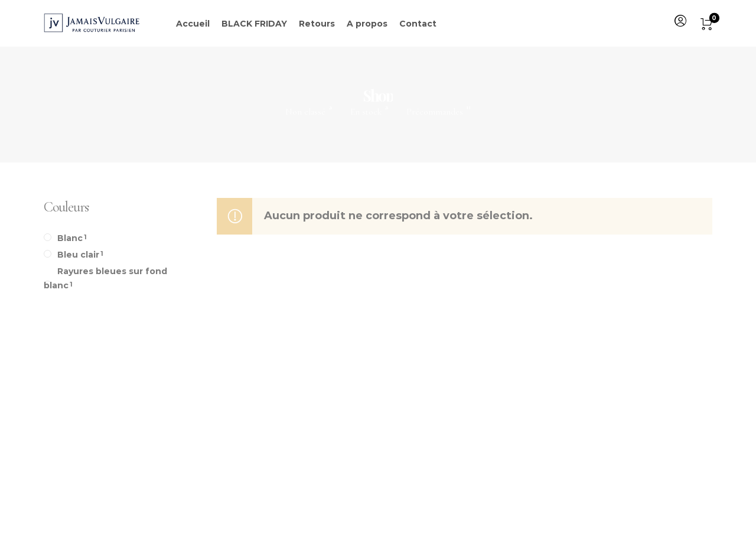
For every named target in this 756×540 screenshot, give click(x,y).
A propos (367, 24)
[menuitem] (680, 21)
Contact (418, 24)
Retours (317, 24)
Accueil (193, 24)
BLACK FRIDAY (254, 24)
